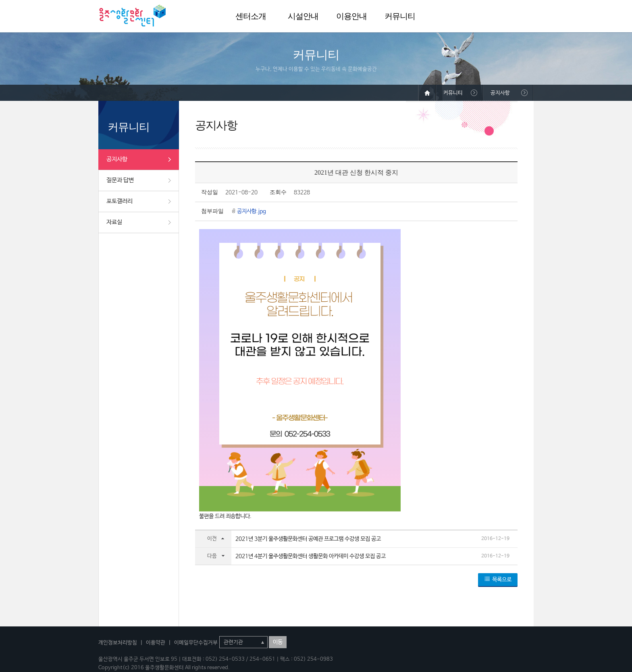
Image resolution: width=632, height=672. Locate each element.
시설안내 (303, 16)
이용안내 (351, 16)
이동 (278, 642)
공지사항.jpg (252, 211)
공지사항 (117, 159)
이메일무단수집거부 (196, 643)
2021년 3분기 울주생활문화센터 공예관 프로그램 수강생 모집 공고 (308, 539)
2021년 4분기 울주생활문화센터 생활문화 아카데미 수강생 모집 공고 (311, 556)
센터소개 (251, 16)
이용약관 (156, 643)
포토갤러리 (120, 201)
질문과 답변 (120, 180)
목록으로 (502, 580)
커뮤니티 (400, 16)
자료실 (114, 222)
